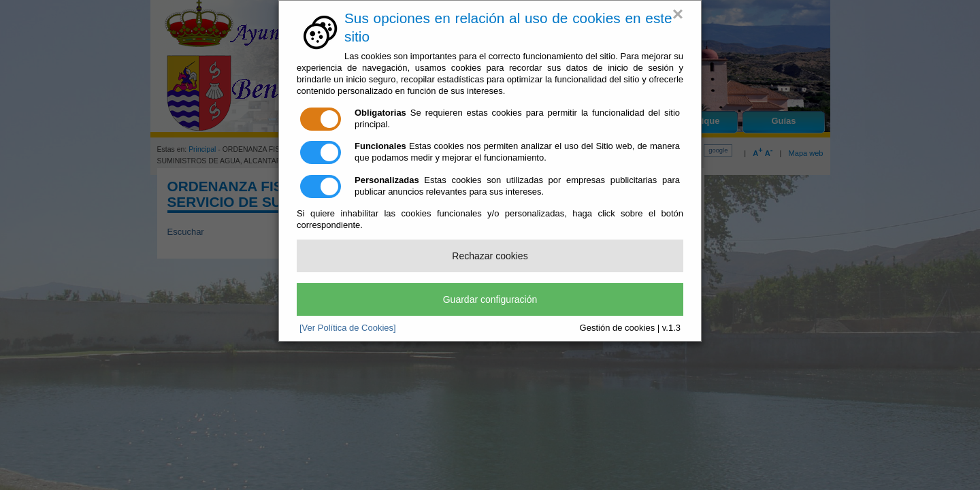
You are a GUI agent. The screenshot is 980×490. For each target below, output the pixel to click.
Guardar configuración (490, 299)
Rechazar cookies (490, 256)
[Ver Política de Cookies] (348, 328)
